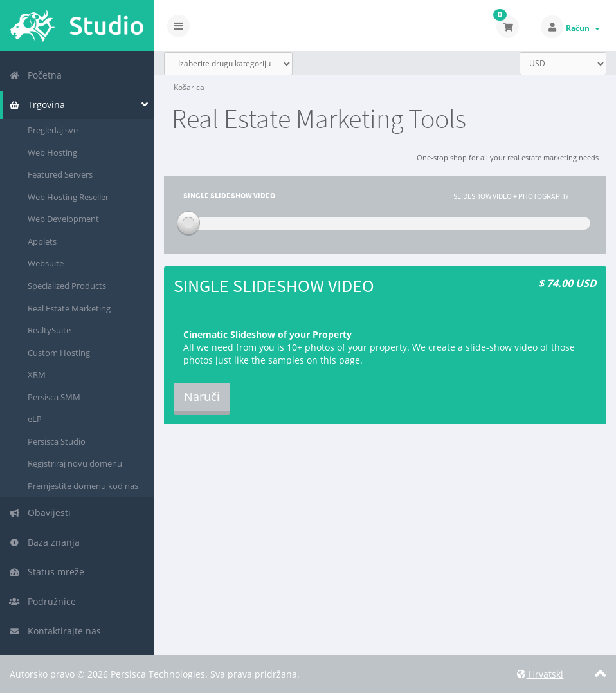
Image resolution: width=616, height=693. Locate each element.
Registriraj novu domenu (75, 463)
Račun (583, 28)
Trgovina (37, 105)
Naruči (202, 396)
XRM (37, 374)
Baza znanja (44, 542)
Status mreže (47, 572)
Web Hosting (52, 152)
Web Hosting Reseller (68, 197)
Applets (42, 241)
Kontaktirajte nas (55, 631)
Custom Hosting (59, 353)
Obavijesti (40, 513)
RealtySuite (49, 330)
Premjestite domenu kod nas (83, 486)
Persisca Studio (57, 441)
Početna (35, 75)
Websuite (46, 263)
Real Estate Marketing (69, 308)
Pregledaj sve (53, 130)
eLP (35, 419)
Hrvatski (540, 674)
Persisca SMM (54, 397)
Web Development (63, 219)
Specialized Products (67, 286)
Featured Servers (60, 174)
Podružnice (42, 601)
